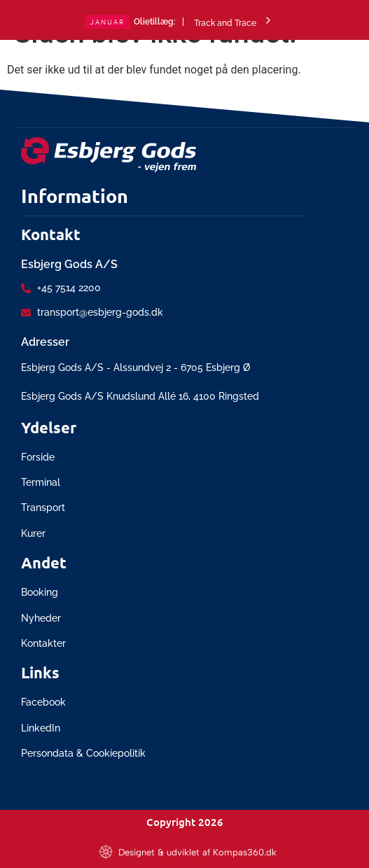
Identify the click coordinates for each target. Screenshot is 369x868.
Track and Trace (234, 21)
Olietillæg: (155, 22)
